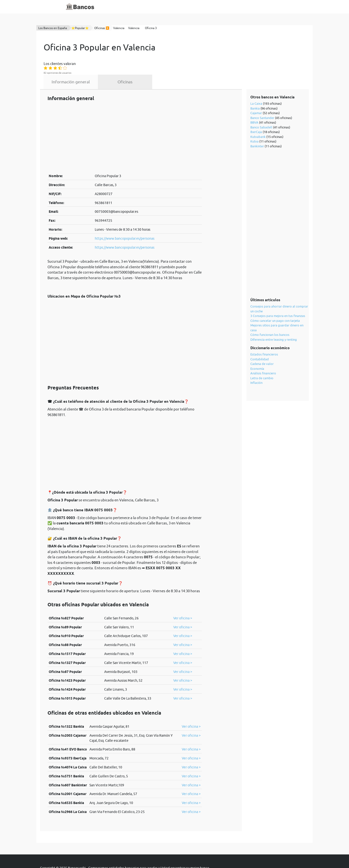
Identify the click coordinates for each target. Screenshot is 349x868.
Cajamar (256, 95)
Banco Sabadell (262, 109)
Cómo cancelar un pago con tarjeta (275, 302)
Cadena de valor (262, 345)
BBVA (255, 104)
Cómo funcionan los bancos (270, 316)
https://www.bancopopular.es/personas (125, 220)
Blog (158, 7)
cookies (169, 854)
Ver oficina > (183, 600)
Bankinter (257, 128)
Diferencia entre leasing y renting (274, 321)
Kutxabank (258, 118)
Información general (116, 63)
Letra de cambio (262, 360)
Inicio (123, 7)
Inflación (257, 364)
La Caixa (257, 85)
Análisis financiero (263, 355)
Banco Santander (263, 99)
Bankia (255, 90)
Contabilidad (260, 341)
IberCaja (256, 113)
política (152, 854)
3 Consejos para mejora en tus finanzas (278, 297)
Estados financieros (264, 336)
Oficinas (170, 63)
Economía (258, 350)
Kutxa (255, 123)
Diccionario (141, 7)
